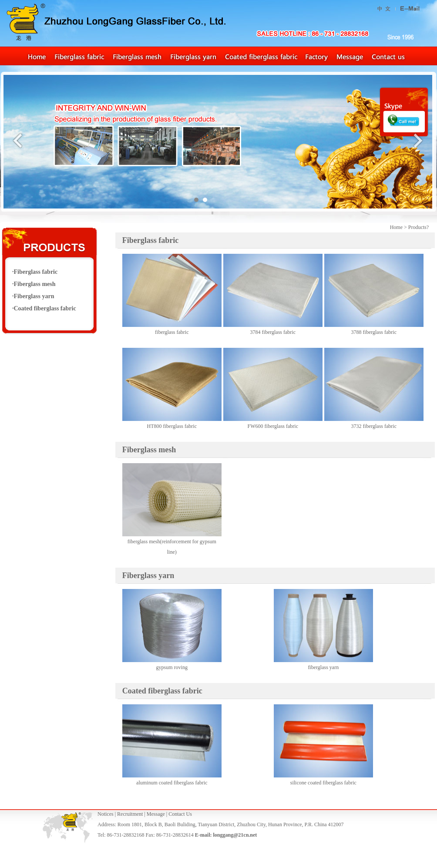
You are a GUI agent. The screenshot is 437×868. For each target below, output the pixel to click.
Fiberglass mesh (149, 450)
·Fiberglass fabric (35, 272)
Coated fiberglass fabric (45, 308)
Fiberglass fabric (150, 240)
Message (156, 814)
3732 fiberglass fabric (374, 426)
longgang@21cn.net (235, 835)
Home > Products (408, 227)
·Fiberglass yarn (33, 296)
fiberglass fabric (172, 332)
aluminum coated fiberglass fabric (172, 783)
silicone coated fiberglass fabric (323, 783)
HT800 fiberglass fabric (172, 426)
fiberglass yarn (323, 667)
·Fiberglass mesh (34, 284)
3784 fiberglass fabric (273, 332)
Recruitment (130, 814)
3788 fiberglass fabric (374, 332)
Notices (106, 814)
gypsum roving (172, 667)
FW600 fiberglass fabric (273, 426)
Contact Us (180, 814)
